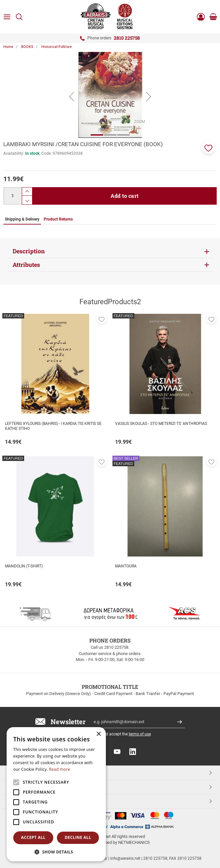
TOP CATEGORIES (28, 772)
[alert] (56, 794)
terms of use (140, 734)
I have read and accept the (116, 734)
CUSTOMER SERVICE (31, 787)
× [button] (98, 734)
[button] (208, 147)
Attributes (26, 265)
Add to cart (125, 196)
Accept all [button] (33, 837)
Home (8, 47)
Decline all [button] (78, 837)
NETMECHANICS (134, 842)
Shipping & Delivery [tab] (22, 219)
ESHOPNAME (23, 801)
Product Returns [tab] (58, 219)
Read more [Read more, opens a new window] (60, 769)
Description (29, 251)
